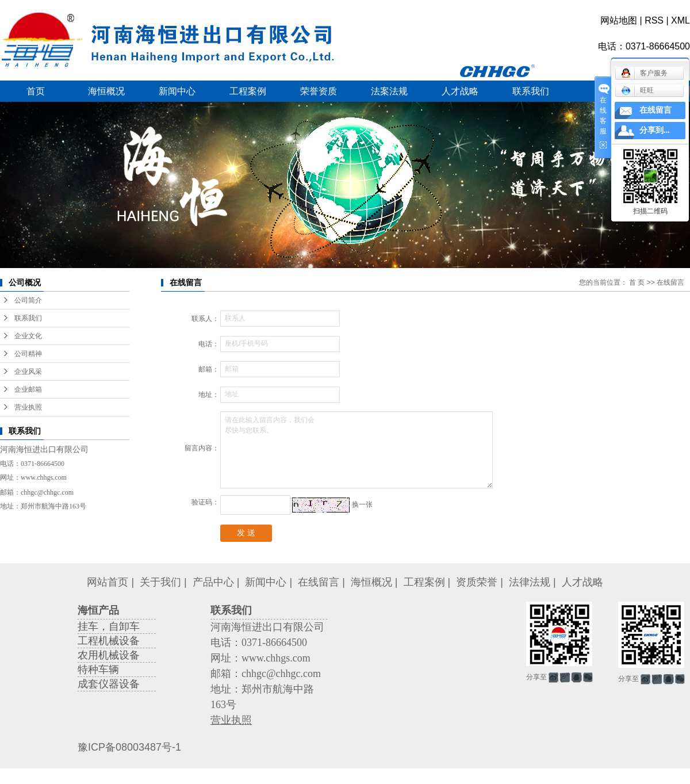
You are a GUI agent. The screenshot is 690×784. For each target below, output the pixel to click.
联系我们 (531, 91)
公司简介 (28, 300)
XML (681, 20)
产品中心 (213, 582)
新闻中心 (177, 91)
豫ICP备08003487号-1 (129, 747)
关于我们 (160, 582)
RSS (654, 20)
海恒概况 (106, 91)
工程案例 (248, 91)
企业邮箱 (28, 389)
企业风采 (28, 372)
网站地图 (619, 20)
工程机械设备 (109, 641)
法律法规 (530, 582)
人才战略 (460, 91)
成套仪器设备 (109, 684)
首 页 (637, 282)
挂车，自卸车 (109, 626)
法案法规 (389, 91)
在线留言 (319, 582)
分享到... (655, 130)
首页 (36, 91)
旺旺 (637, 90)
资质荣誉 (477, 582)
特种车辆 (98, 670)
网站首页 (108, 582)
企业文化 (28, 336)
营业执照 (28, 407)
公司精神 (28, 354)
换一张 (362, 504)
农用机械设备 (109, 655)
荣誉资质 (319, 91)
